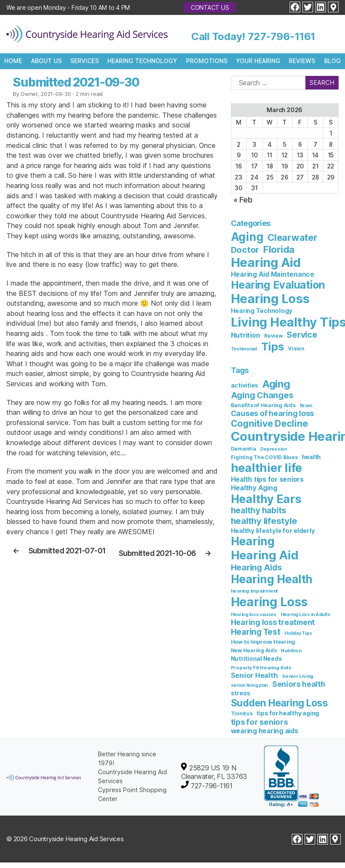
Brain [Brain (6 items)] (306, 405)
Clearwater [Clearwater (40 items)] (292, 237)
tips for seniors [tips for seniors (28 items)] (259, 722)
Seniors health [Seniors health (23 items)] (299, 684)
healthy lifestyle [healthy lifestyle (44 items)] (264, 521)
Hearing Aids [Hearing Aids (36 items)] (256, 567)
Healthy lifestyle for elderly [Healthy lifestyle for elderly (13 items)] (273, 531)
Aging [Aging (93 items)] (276, 384)
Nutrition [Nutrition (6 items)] (291, 651)
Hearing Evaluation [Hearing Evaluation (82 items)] (278, 285)
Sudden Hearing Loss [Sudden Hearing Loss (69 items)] (279, 703)
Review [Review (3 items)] (273, 336)
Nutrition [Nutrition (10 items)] (246, 335)
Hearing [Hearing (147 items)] (253, 541)
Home (13, 61)
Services (85, 61)
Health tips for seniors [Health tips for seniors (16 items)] (267, 479)
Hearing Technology (142, 61)
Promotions (207, 61)
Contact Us (210, 7)
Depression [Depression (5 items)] (274, 449)
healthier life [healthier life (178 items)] (267, 468)
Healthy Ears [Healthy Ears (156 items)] (266, 499)
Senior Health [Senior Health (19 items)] (254, 675)
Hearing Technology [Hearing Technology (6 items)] (262, 311)
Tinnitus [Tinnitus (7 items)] (242, 713)
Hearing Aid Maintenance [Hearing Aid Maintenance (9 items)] (273, 274)
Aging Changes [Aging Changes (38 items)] (262, 395)
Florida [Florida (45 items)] (279, 249)
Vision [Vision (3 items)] (296, 349)
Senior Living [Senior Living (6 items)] (298, 676)
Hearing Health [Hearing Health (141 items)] (272, 579)
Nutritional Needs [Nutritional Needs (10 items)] (256, 659)
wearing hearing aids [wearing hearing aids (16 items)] (264, 731)
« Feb (243, 200)
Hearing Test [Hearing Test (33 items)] (256, 632)
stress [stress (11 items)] (241, 693)
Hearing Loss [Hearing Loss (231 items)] (269, 602)
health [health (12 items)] (312, 457)
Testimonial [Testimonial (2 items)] (244, 349)
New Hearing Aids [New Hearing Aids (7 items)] (254, 650)
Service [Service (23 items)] (302, 335)
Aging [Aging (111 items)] (247, 237)
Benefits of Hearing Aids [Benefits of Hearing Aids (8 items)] (263, 405)
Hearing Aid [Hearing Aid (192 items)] (265, 555)
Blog (332, 61)
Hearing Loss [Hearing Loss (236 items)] (270, 299)
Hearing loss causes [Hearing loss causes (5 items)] (254, 615)
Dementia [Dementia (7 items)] (244, 449)
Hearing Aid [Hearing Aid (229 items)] (266, 262)
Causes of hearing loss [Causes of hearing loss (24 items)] (273, 413)
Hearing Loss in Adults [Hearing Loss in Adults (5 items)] (306, 615)
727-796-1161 (282, 36)
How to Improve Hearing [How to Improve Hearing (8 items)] (263, 642)
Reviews (302, 61)
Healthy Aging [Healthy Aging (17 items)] (254, 488)
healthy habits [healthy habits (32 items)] (259, 511)
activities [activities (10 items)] (245, 385)
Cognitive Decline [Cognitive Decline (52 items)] (269, 423)
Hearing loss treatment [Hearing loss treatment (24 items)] (273, 622)
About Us (46, 61)
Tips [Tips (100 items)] (273, 346)
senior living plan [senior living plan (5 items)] (250, 685)
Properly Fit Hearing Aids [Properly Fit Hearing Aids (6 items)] (261, 668)
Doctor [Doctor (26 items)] (245, 250)
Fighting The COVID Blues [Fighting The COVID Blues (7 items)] (264, 457)
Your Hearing (258, 61)
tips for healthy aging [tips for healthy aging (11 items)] (288, 713)
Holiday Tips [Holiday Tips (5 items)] (298, 633)
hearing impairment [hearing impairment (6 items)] (254, 591)
